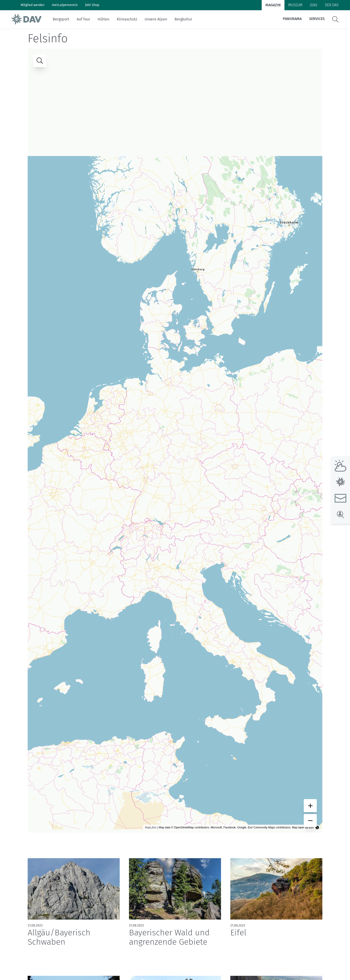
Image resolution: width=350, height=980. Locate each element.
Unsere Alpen (156, 19)
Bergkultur (183, 19)
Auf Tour (83, 19)
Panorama (292, 19)
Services (317, 19)
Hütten (103, 19)
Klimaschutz (127, 19)
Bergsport (61, 19)
